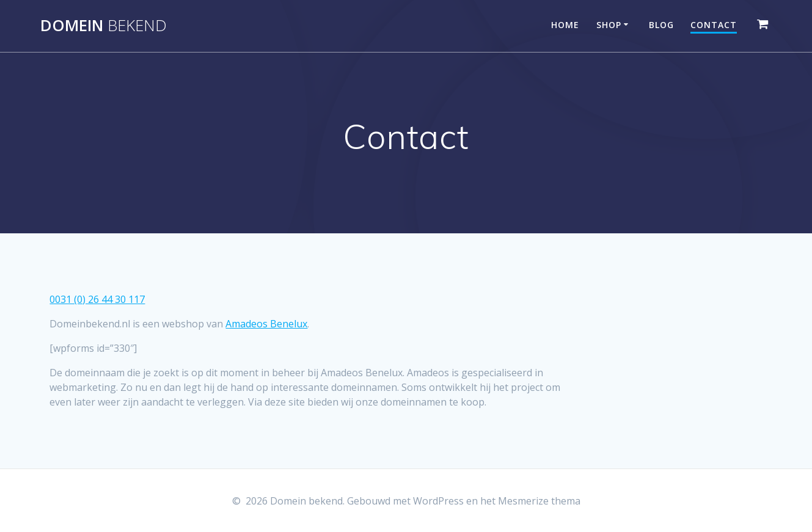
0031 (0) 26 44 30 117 (97, 299)
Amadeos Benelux (266, 324)
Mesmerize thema (539, 501)
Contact (714, 25)
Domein (104, 26)
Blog (661, 25)
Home (565, 25)
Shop (609, 25)
